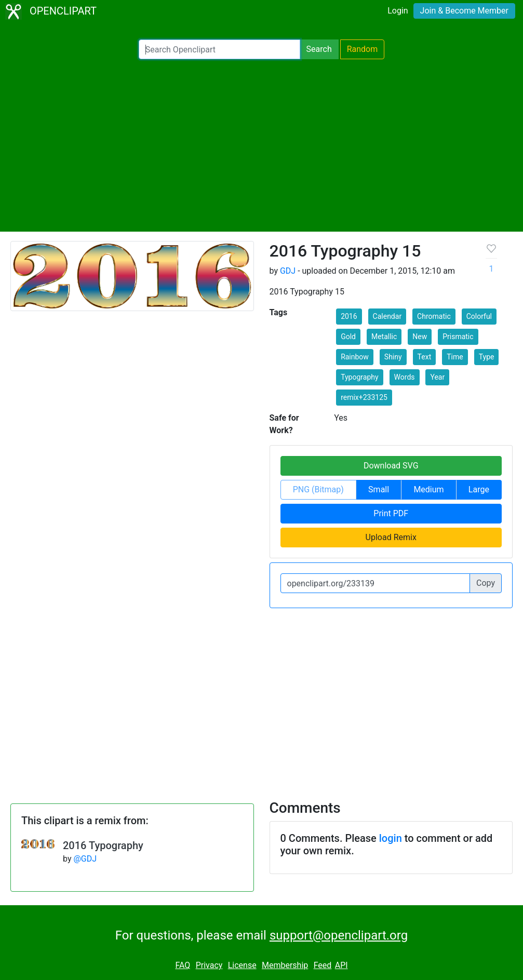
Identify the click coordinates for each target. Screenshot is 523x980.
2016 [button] (349, 316)
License (242, 965)
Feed (323, 965)
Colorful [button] (479, 316)
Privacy (209, 965)
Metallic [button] (384, 337)
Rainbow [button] (355, 357)
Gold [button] (348, 337)
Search (319, 49)
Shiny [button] (393, 357)
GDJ (288, 271)
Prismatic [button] (458, 337)
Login (398, 11)
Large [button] (479, 489)
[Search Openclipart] (219, 49)
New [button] (420, 337)
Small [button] (379, 489)
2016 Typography (103, 845)
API (341, 965)
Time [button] (455, 357)
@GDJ (85, 859)
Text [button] (425, 357)
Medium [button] (428, 489)
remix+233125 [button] (364, 397)
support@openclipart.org (339, 935)
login (391, 838)
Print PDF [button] (391, 513)
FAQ (183, 965)
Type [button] (487, 357)
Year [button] (437, 377)
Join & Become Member (464, 11)
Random (363, 49)
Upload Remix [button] (391, 537)
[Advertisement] (261, 145)
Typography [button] (359, 377)
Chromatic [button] (434, 316)
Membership (285, 965)
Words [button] (405, 377)
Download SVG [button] (391, 466)
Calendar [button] (387, 316)
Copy (486, 583)
